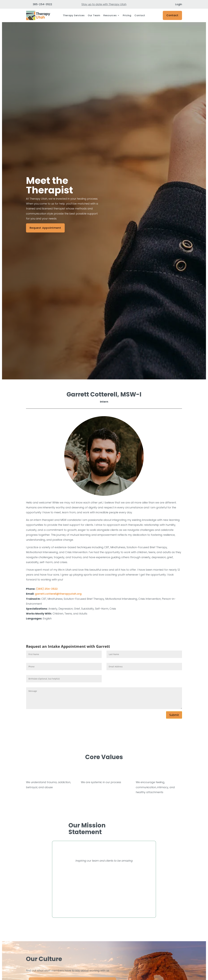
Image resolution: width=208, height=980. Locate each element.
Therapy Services (74, 16)
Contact (140, 16)
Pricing (127, 16)
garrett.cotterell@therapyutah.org (58, 594)
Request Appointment (45, 228)
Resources (110, 16)
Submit (174, 715)
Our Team (94, 16)
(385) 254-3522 (47, 589)
